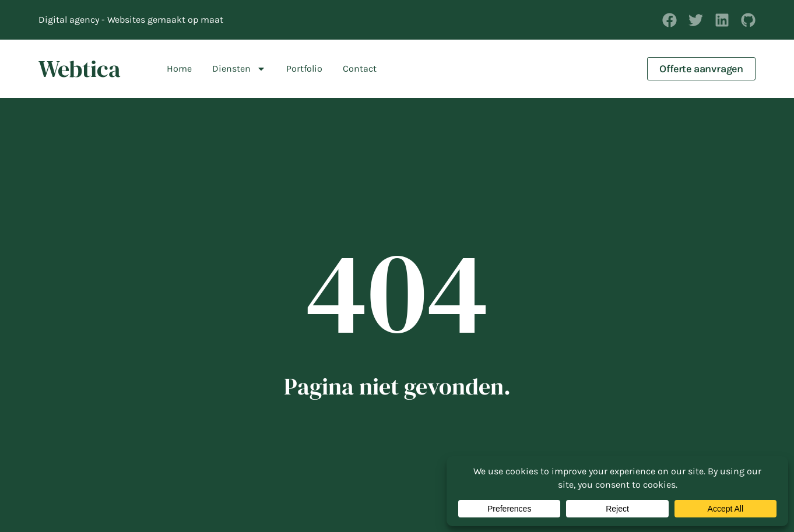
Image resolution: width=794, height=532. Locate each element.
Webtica (80, 69)
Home (179, 68)
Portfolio (304, 68)
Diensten (239, 69)
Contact (360, 68)
